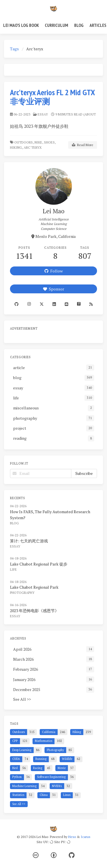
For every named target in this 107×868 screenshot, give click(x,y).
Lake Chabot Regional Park (34, 587)
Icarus (86, 837)
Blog (79, 25)
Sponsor (54, 289)
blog (14, 523)
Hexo (72, 837)
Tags (14, 49)
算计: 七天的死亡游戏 (29, 541)
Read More (83, 145)
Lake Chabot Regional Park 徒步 (39, 564)
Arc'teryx (33, 147)
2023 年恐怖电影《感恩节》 (34, 611)
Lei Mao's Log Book (21, 25)
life (13, 569)
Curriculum (56, 25)
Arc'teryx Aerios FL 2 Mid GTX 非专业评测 (52, 97)
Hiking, (16, 147)
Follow (54, 271)
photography (22, 593)
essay (43, 114)
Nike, (39, 142)
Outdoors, (24, 142)
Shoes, (50, 142)
